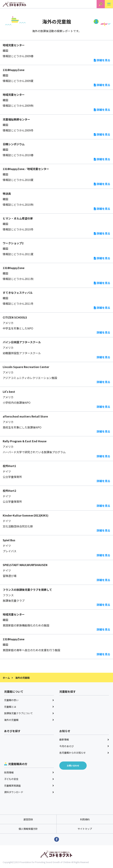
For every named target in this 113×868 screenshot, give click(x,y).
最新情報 (84, 739)
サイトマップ (85, 829)
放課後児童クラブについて (29, 713)
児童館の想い (29, 700)
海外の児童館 (29, 720)
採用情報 (29, 772)
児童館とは (29, 707)
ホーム (6, 678)
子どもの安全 (29, 779)
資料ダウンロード (29, 792)
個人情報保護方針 (28, 829)
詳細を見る (102, 60)
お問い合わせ (73, 765)
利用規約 (85, 819)
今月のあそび (84, 746)
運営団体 (28, 819)
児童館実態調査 (29, 786)
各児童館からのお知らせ (84, 753)
